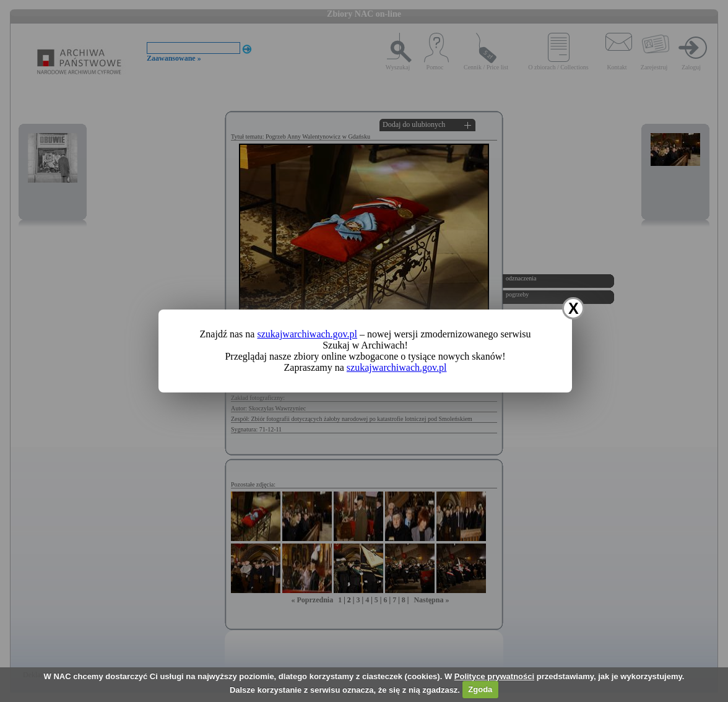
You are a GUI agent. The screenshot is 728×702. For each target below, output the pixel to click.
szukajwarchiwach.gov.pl (307, 334)
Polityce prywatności (494, 676)
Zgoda (480, 689)
